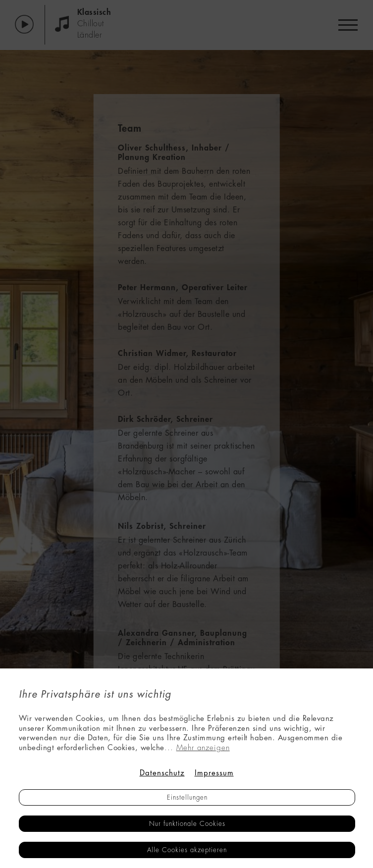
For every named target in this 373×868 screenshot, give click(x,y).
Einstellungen (187, 797)
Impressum (214, 773)
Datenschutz (162, 773)
